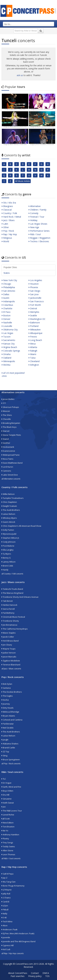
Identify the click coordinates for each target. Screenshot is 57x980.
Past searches (18, 976)
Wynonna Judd (9, 534)
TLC (4, 779)
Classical (7, 210)
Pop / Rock (8, 231)
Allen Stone (7, 850)
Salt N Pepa (7, 874)
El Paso (6, 312)
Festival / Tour (36, 217)
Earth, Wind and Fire (11, 787)
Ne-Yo (5, 831)
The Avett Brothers (11, 510)
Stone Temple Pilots (11, 435)
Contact (35, 973)
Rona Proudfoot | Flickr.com (45, 144)
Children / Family (38, 210)
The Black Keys (9, 427)
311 (4, 403)
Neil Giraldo (8, 728)
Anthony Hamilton (10, 835)
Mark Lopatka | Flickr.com (45, 127)
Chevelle (6, 419)
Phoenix (33, 287)
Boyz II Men (7, 791)
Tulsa (32, 358)
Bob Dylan (7, 684)
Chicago (6, 284)
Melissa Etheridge (10, 712)
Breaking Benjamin (11, 423)
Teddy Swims (8, 846)
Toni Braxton (8, 827)
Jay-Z (4, 878)
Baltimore (34, 323)
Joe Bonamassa (9, 625)
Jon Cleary (7, 645)
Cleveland (34, 361)
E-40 (4, 918)
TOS (47, 976)
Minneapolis (8, 361)
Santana (6, 688)
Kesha (5, 700)
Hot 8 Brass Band (10, 641)
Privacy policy (35, 976)
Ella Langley (8, 550)
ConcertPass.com (24, 964)
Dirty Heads (8, 708)
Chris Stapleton (9, 502)
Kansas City (8, 344)
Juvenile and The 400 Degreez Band (18, 941)
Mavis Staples (9, 633)
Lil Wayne (7, 890)
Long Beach (35, 340)
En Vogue (6, 783)
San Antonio (9, 291)
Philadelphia (8, 287)
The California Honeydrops (15, 629)
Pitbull (5, 910)
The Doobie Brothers (12, 692)
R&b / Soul (35, 234)
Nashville (7, 323)
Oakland (7, 358)
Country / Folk (9, 213)
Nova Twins (7, 459)
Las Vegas (8, 333)
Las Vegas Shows (38, 224)
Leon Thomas (8, 854)
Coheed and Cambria (12, 720)
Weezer (6, 411)
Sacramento (9, 340)
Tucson (6, 337)
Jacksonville (35, 298)
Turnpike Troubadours (13, 498)
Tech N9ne (7, 922)
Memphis (34, 312)
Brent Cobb (7, 566)
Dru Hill (5, 795)
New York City (9, 280)
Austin (6, 298)
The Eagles (7, 696)
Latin (5, 224)
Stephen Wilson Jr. (10, 538)
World (5, 241)
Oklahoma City (10, 330)
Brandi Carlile (8, 748)
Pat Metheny (8, 613)
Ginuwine (7, 799)
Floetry (5, 839)
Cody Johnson (9, 542)
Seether (6, 443)
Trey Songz (7, 843)
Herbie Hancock (9, 605)
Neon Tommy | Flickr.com (18, 144)
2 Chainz (6, 898)
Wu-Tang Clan (9, 882)
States (7, 273)
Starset (5, 431)
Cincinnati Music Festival (13, 617)
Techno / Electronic (39, 241)
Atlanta (33, 347)
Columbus (7, 305)
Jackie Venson (9, 653)
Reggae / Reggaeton (40, 238)
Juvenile (6, 937)
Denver (6, 319)
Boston (6, 315)
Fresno (33, 337)
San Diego (35, 291)
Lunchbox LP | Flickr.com (45, 109)
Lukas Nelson (8, 514)
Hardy (5, 570)
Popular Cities (10, 267)
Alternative (35, 206)
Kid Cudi (6, 949)
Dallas (6, 294)
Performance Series (39, 231)
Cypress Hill (8, 945)
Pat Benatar (8, 724)
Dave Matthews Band (12, 463)
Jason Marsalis (9, 657)
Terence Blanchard (11, 665)
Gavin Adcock (8, 522)
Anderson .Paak (9, 929)
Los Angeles (35, 280)
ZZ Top (5, 752)
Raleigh (33, 351)
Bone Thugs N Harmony (13, 886)
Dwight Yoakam (9, 506)
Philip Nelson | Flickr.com (18, 127)
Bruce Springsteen (11, 760)
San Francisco (36, 301)
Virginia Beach (9, 347)
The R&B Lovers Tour (12, 811)
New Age (34, 227)
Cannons (6, 471)
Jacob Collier (8, 637)
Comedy (34, 213)
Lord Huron (7, 467)
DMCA (46, 973)
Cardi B (5, 902)
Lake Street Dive (10, 475)
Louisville (7, 326)
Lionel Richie (8, 815)
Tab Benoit (7, 601)
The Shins (7, 415)
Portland (34, 326)
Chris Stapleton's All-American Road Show (21, 526)
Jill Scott (6, 819)
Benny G (6, 558)
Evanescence (8, 451)
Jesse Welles (8, 399)
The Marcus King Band (12, 593)
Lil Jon (5, 906)
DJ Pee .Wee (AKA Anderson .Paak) (18, 933)
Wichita (6, 365)
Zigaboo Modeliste (11, 661)
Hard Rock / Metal (11, 217)
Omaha (6, 354)
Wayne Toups (9, 649)
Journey (6, 704)
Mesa (32, 344)
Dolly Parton (8, 530)
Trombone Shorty (10, 621)
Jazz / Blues (8, 220)
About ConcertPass (18, 973)
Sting (4, 756)
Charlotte (7, 308)
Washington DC (37, 319)
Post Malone (8, 546)
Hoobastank (8, 447)
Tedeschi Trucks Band (12, 589)
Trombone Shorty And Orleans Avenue (20, 597)
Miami (32, 354)
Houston (34, 284)
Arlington (34, 365)
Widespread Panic (11, 455)
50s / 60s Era (9, 203)
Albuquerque (36, 333)
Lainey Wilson (9, 562)
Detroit (33, 308)
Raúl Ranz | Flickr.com (18, 109)
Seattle (33, 315)
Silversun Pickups (10, 407)
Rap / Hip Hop (9, 234)
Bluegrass (7, 206)
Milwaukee (35, 330)
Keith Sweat (8, 803)
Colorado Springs (11, 351)
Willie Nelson (8, 494)
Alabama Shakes (10, 744)
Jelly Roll (6, 894)
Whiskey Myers (9, 518)
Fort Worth (35, 305)
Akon (4, 925)
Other (5, 227)
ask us (20, 75)
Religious (7, 238)
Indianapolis (8, 301)
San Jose (34, 294)
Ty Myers (6, 554)
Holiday (33, 220)
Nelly (4, 914)
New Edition (8, 823)
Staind (5, 439)
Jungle (5, 740)
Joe (4, 807)
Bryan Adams (8, 716)
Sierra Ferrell (8, 609)
